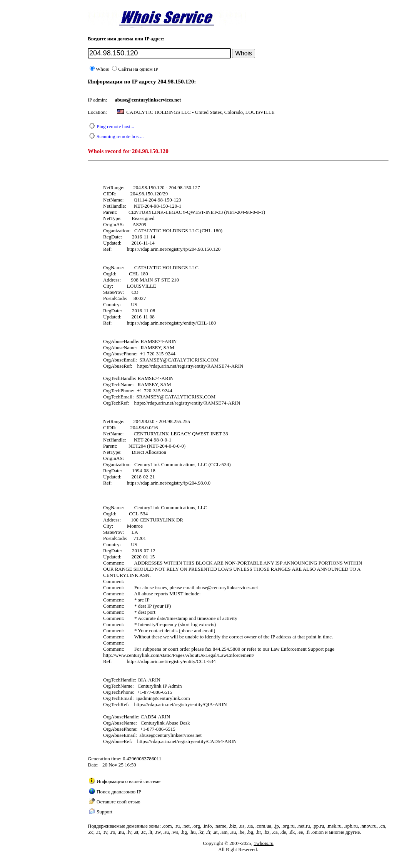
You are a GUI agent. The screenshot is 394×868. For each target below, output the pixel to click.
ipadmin (144, 698)
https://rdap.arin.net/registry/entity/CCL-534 (171, 661)
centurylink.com (174, 698)
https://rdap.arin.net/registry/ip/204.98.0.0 (169, 483)
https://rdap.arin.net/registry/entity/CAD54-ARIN (187, 741)
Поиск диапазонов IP (119, 792)
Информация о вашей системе (129, 781)
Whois (99, 69)
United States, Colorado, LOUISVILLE (235, 112)
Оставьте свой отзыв (119, 802)
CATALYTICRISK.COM (193, 360)
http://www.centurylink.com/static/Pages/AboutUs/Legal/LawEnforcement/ (179, 655)
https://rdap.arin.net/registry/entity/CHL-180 (171, 323)
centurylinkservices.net (235, 587)
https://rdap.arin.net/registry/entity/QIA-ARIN (180, 704)
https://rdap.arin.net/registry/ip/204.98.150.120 (174, 249)
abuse (121, 100)
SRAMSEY (151, 360)
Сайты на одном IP (135, 69)
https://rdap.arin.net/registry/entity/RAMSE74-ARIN (190, 366)
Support (104, 812)
